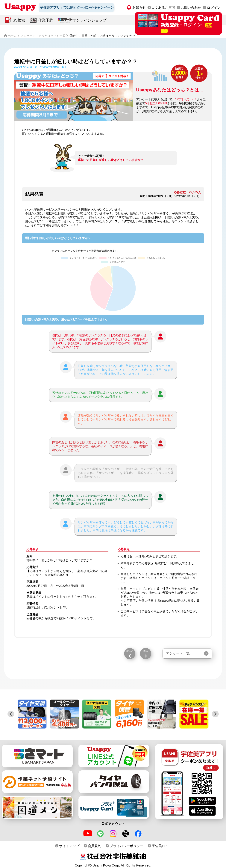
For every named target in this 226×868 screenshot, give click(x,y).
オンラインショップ (90, 20)
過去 (146, 651)
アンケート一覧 (178, 653)
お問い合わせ (191, 8)
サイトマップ (69, 846)
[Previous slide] (11, 714)
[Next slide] (215, 714)
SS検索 (19, 20)
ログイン (214, 8)
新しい (130, 651)
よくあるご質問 (163, 8)
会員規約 (95, 846)
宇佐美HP (159, 846)
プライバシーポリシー (127, 846)
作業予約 (46, 20)
